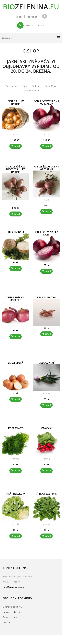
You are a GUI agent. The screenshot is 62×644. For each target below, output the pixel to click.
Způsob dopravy (11, 617)
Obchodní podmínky (12, 607)
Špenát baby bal (46, 494)
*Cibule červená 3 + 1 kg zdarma (46, 102)
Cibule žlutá (16, 363)
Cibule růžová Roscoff (15, 299)
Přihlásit (19, 17)
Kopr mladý (16, 428)
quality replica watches (43, 637)
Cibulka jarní (46, 363)
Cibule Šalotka (47, 297)
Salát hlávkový (15, 494)
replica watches (8, 637)
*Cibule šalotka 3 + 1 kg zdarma (46, 168)
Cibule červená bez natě (47, 233)
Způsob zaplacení (11, 612)
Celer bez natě (16, 232)
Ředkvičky (46, 428)
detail (16, 146)
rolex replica (24, 637)
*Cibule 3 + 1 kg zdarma (15, 102)
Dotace (6, 622)
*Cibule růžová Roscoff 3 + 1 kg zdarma (16, 169)
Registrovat (32, 17)
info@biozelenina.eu (13, 587)
